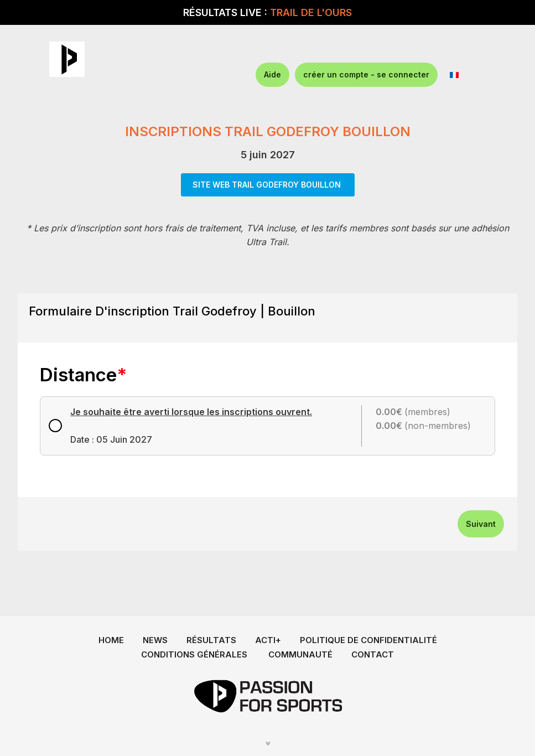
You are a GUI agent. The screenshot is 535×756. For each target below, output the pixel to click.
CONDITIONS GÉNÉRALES (194, 654)
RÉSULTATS (211, 640)
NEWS (155, 640)
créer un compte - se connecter (366, 74)
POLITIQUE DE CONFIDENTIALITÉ (368, 640)
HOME (111, 640)
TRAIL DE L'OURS (311, 12)
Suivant (481, 524)
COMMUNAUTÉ (300, 654)
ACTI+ (268, 640)
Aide (272, 74)
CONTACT (373, 654)
